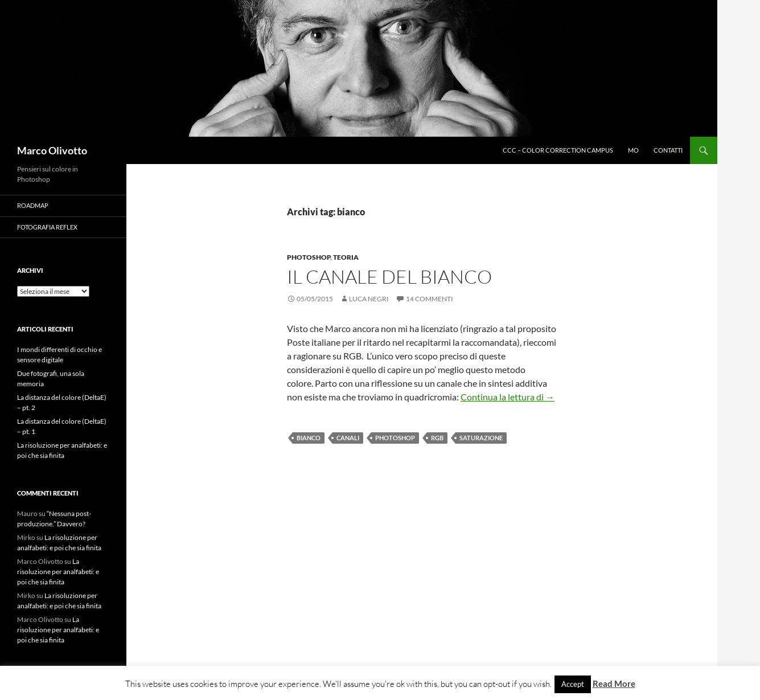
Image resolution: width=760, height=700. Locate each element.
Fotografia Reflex (47, 227)
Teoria (346, 257)
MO (633, 150)
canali (348, 438)
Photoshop (309, 257)
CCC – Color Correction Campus (558, 150)
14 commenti (430, 299)
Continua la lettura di (508, 397)
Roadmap (33, 205)
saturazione (481, 438)
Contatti (668, 150)
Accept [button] (573, 684)
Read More (614, 683)
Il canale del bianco (389, 277)
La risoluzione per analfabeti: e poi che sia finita (58, 572)
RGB (437, 438)
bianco (309, 438)
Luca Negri (369, 299)
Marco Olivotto (52, 150)
